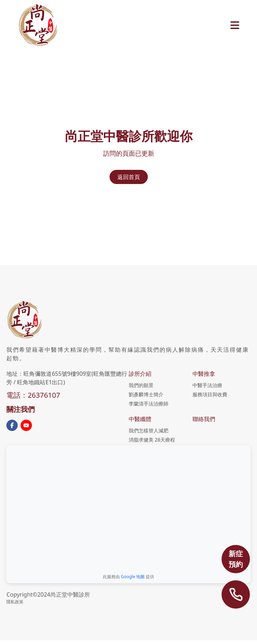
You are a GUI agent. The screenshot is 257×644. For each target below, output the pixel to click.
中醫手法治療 (207, 385)
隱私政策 (15, 602)
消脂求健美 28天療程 (152, 440)
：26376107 (40, 395)
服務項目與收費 (210, 394)
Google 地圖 (133, 577)
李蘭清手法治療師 (149, 404)
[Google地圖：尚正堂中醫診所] (128, 507)
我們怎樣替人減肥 (149, 430)
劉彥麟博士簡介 (146, 394)
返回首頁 (129, 177)
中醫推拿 (204, 374)
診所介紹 (140, 374)
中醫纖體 (140, 419)
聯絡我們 (204, 419)
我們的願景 (141, 385)
